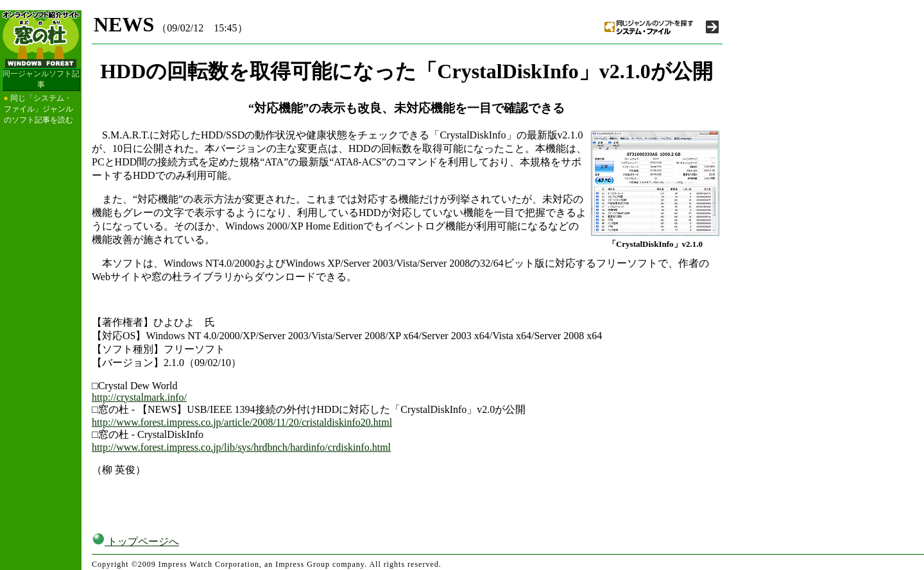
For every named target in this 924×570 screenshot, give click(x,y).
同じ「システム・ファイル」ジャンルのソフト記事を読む (38, 109)
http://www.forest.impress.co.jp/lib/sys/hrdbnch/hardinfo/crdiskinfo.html (241, 447)
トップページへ (135, 541)
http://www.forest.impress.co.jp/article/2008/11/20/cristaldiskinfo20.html (242, 422)
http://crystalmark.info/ (139, 397)
